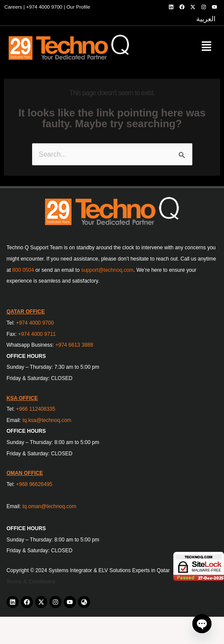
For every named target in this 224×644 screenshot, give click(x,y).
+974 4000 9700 (44, 7)
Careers (13, 7)
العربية (206, 19)
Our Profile (78, 7)
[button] (207, 47)
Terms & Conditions (31, 582)
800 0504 (23, 270)
